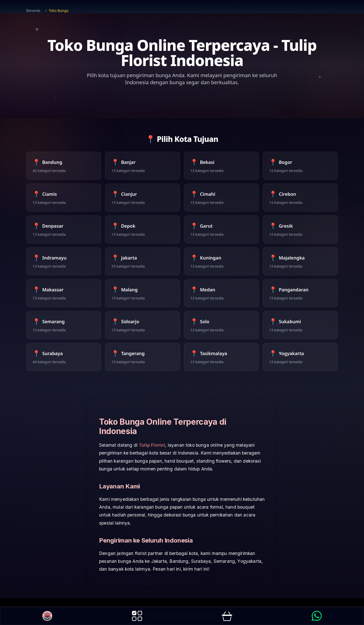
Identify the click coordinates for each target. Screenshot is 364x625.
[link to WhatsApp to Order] (317, 616)
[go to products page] (137, 616)
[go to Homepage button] (47, 616)
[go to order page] (227, 616)
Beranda (33, 10)
